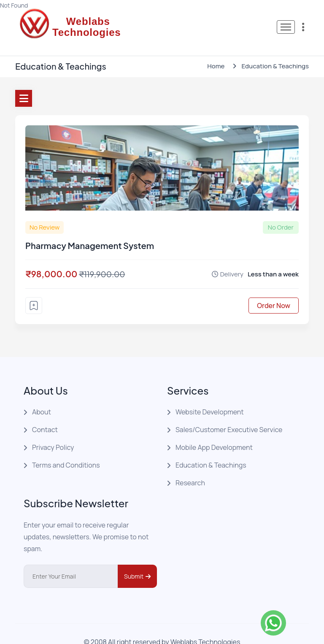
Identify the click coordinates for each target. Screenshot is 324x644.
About (42, 396)
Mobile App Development (214, 431)
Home (216, 50)
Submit (137, 560)
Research (190, 467)
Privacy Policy (53, 431)
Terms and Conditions (66, 449)
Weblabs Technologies (205, 626)
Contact (45, 414)
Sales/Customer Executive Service (229, 414)
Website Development (210, 396)
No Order (281, 211)
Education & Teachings (211, 449)
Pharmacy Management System (90, 229)
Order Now (274, 290)
